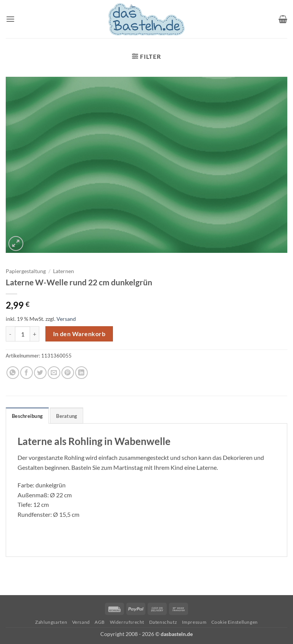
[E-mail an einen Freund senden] (54, 373)
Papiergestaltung (26, 271)
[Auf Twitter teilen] (40, 373)
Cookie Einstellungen (235, 622)
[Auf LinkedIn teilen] (81, 373)
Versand (66, 319)
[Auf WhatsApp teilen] (13, 373)
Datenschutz (163, 622)
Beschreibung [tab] (27, 416)
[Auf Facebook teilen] (27, 373)
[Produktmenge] (23, 334)
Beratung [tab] (67, 416)
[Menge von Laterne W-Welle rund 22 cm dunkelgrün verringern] (10, 334)
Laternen (64, 271)
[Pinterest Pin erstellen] (68, 373)
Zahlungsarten (51, 622)
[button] (10, 19)
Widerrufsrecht (127, 622)
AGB (100, 622)
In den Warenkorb (79, 334)
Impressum (194, 622)
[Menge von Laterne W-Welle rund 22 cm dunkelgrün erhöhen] (35, 334)
